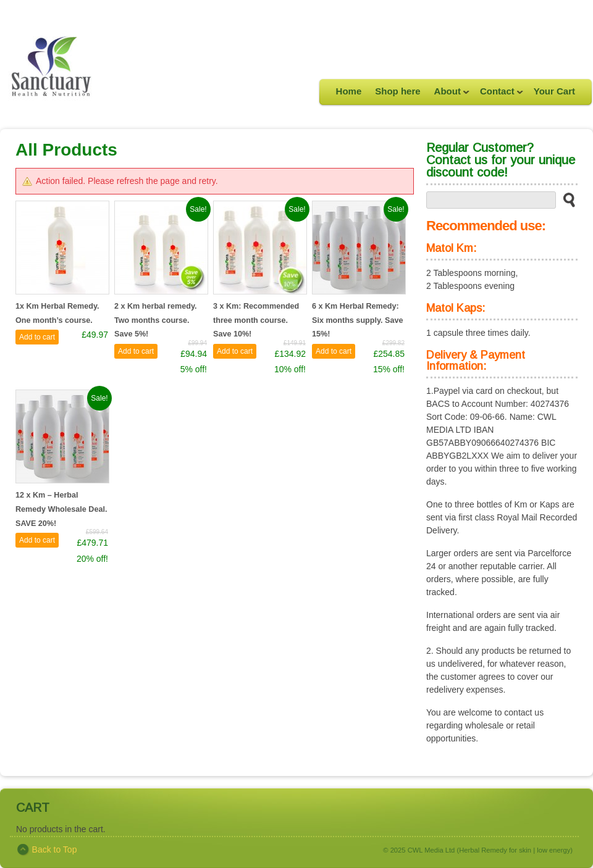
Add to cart (37, 337)
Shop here (397, 91)
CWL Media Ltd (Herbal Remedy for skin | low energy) (490, 850)
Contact (498, 95)
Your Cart (554, 91)
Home (349, 91)
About (448, 95)
